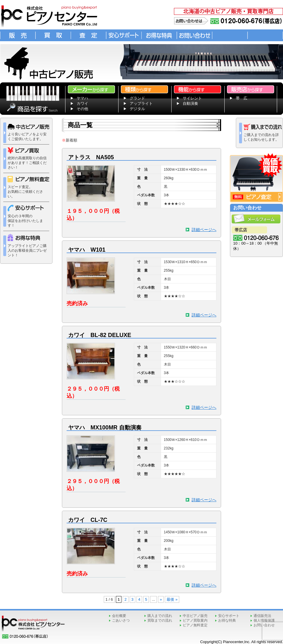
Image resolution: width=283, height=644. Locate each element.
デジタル (137, 109)
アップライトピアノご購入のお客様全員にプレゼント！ (27, 246)
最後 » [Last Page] (172, 599)
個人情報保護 (264, 620)
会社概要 (119, 616)
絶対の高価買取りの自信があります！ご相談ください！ (27, 158)
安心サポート (229, 616)
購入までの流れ (160, 616)
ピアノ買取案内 (195, 620)
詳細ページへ (204, 230)
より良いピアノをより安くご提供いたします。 (28, 132)
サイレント (192, 98)
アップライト (141, 103)
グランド (137, 98)
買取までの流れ (160, 620)
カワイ (82, 103)
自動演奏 (190, 103)
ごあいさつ (121, 620)
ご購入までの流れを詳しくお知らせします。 (262, 133)
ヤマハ (82, 98)
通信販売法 (262, 616)
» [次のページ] (161, 599)
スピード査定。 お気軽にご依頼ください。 (28, 187)
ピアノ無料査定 (195, 625)
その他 (82, 109)
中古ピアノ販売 (195, 616)
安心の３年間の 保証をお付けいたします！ (26, 216)
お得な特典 (227, 620)
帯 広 (242, 98)
